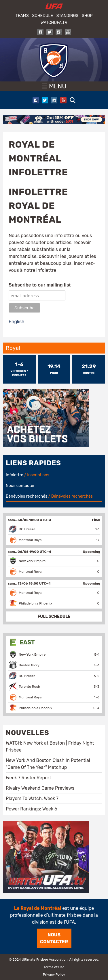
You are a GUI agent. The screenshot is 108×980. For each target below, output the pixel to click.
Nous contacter (20, 486)
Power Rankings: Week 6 (32, 809)
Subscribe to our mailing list (40, 285)
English (17, 322)
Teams (22, 16)
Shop (87, 16)
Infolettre (15, 475)
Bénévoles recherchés (26, 496)
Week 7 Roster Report (29, 778)
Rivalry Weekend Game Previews (40, 788)
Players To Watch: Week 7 (32, 798)
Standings (67, 16)
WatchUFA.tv (54, 23)
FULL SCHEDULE (54, 617)
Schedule (43, 16)
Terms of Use (54, 967)
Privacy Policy (54, 975)
